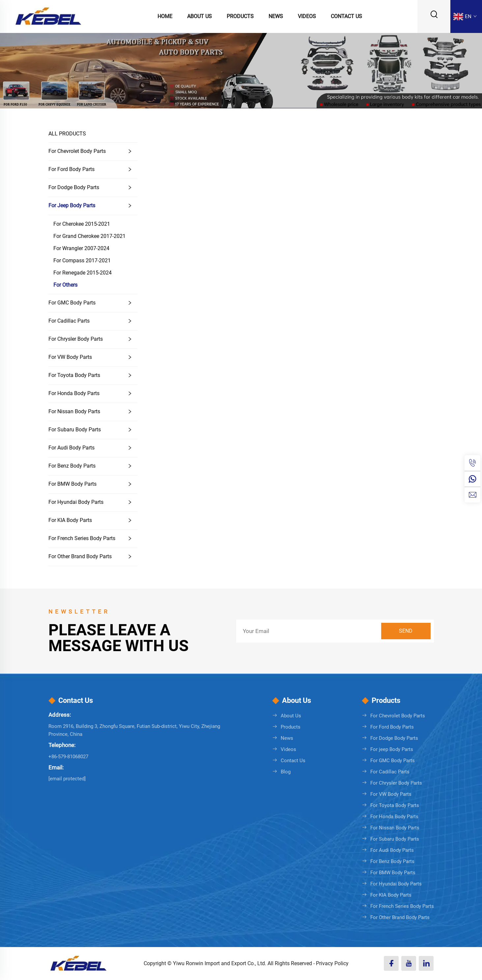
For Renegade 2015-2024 (83, 273)
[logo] (48, 16)
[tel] (472, 463)
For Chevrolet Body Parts (77, 151)
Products (240, 16)
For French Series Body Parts (82, 538)
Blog (286, 772)
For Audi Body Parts (71, 448)
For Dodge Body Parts (74, 187)
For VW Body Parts (70, 357)
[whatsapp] (472, 479)
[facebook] (391, 963)
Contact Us (346, 16)
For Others (65, 285)
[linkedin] (426, 963)
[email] (472, 495)
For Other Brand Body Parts (80, 556)
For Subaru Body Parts (75, 430)
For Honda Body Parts (74, 393)
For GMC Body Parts (72, 303)
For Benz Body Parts (72, 466)
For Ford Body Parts (71, 169)
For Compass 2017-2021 (82, 260)
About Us (199, 16)
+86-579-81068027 (68, 757)
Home (165, 16)
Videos (307, 16)
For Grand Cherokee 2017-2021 (89, 236)
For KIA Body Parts (70, 520)
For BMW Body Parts (72, 484)
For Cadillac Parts (69, 321)
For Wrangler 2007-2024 (81, 248)
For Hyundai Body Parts (76, 502)
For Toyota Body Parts (74, 375)
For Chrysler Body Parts (76, 339)
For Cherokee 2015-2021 (82, 224)
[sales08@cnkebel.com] (67, 779)
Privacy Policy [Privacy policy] (332, 963)
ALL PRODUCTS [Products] (67, 134)
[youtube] (409, 963)
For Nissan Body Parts (74, 411)
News (276, 16)
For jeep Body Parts (72, 205)
